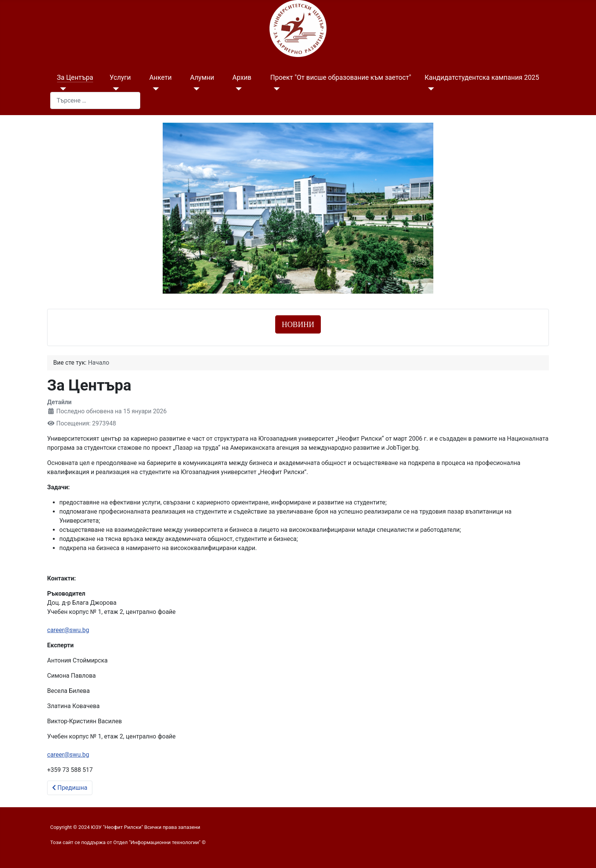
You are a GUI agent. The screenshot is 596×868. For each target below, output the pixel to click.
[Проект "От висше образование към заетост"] (275, 89)
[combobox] (95, 100)
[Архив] (237, 89)
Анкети (161, 77)
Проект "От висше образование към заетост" (341, 77)
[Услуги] (114, 89)
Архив (242, 77)
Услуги (120, 77)
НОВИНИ (298, 324)
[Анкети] (154, 89)
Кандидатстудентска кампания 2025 (482, 77)
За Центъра (75, 77)
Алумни (202, 77)
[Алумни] (195, 89)
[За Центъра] (62, 89)
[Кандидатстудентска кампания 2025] (429, 89)
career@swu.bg (68, 630)
